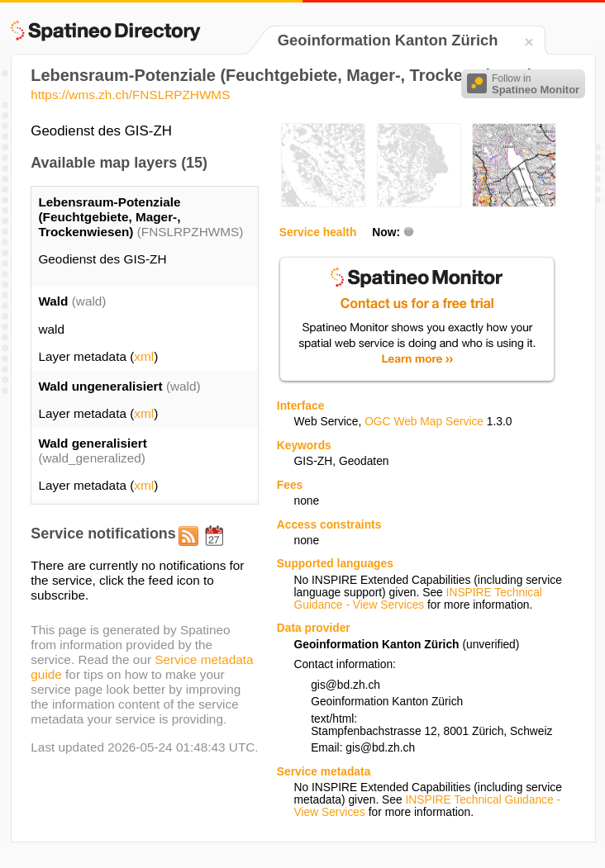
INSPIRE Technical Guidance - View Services (417, 599)
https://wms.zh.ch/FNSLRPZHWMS (130, 95)
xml (144, 356)
